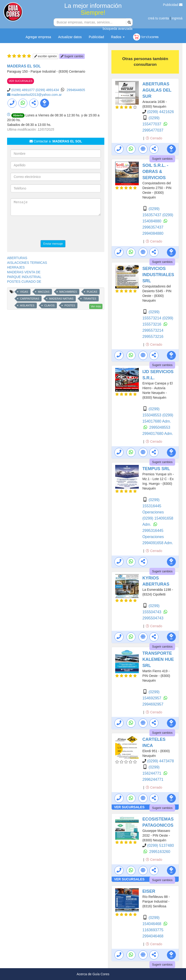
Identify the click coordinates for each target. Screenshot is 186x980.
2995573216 (153, 337)
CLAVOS (50, 305)
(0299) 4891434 (47, 90)
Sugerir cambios (162, 159)
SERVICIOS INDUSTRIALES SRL (158, 275)
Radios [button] (118, 37)
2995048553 (160, 427)
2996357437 (153, 227)
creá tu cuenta (159, 18)
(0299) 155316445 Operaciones (153, 506)
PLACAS (92, 292)
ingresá (177, 18)
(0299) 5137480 (161, 845)
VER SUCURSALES (21, 81)
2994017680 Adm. (158, 434)
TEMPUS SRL (156, 469)
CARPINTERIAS (30, 299)
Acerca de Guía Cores (93, 974)
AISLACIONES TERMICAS (27, 263)
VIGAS (24, 292)
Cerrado (154, 138)
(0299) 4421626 (161, 112)
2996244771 (153, 779)
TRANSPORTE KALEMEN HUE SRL (158, 659)
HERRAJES (16, 267)
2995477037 (153, 130)
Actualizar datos (70, 37)
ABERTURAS (17, 258)
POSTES (70, 305)
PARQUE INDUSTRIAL (24, 277)
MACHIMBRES (68, 292)
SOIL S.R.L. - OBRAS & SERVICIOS (155, 172)
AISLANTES (27, 305)
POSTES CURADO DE (24, 282)
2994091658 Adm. (158, 543)
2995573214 (153, 330)
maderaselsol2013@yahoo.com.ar (36, 95)
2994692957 (153, 704)
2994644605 (76, 90)
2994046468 (153, 936)
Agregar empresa (38, 37)
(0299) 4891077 (23, 90)
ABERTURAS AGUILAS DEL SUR (157, 90)
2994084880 (153, 233)
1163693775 (153, 930)
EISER (149, 891)
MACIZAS (44, 292)
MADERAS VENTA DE (24, 272)
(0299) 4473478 (161, 761)
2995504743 (153, 618)
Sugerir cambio (72, 56)
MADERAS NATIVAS (61, 299)
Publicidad (173, 5)
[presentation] (46, 229)
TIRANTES (90, 299)
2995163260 (160, 852)
